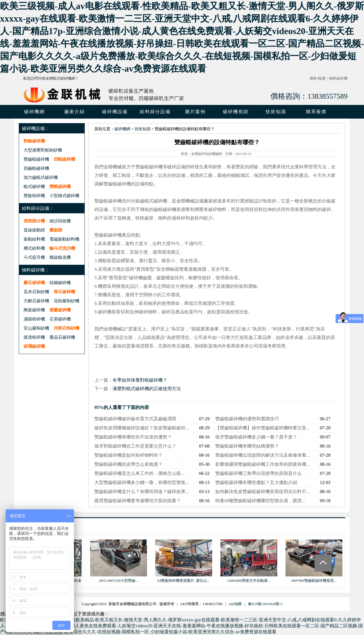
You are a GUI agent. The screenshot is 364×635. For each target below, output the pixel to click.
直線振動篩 (34, 230)
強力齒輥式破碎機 (41, 177)
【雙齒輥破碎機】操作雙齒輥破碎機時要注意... (262, 428)
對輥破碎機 (34, 141)
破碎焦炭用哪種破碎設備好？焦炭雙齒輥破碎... (142, 428)
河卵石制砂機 (67, 328)
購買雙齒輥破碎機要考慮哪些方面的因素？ (138, 501)
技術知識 (142, 129)
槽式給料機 (34, 248)
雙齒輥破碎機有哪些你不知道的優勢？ (133, 437)
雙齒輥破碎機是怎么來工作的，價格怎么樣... (139, 473)
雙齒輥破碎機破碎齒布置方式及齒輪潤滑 (135, 419)
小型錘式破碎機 (64, 196)
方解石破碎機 (36, 301)
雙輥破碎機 (60, 186)
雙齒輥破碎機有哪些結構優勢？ (247, 446)
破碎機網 (34, 112)
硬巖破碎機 (60, 310)
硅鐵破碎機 (60, 283)
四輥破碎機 (64, 159)
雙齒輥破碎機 (36, 159)
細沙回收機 (60, 221)
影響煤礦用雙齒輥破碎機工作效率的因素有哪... (262, 464)
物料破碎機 (338, 78)
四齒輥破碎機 (36, 168)
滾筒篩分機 (34, 221)
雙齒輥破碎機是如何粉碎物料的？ (129, 455)
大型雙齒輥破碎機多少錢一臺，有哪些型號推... (142, 482)
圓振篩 (56, 230)
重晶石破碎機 (62, 337)
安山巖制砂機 (36, 328)
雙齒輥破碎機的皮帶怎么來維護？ (129, 464)
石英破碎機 (60, 319)
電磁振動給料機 (64, 239)
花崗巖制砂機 (67, 301)
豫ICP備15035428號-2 (265, 604)
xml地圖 (235, 604)
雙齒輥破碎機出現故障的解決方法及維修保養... (262, 455)
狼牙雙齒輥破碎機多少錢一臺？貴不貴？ (256, 437)
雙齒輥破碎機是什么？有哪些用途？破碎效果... (142, 492)
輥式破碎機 (34, 186)
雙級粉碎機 (34, 196)
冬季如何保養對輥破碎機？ (140, 380)
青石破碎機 (64, 292)
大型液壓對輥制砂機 (43, 150)
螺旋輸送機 (60, 257)
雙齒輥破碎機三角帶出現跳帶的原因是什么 (258, 473)
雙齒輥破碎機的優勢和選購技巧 (247, 419)
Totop (323, 563)
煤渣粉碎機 (34, 337)
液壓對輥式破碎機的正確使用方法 (147, 389)
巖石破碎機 (34, 283)
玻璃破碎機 (34, 346)
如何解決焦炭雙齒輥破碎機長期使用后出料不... (262, 492)
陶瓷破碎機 (34, 310)
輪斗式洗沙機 (62, 248)
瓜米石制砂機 (36, 292)
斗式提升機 (34, 257)
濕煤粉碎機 (34, 319)
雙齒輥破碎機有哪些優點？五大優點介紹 (256, 482)
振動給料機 (34, 239)
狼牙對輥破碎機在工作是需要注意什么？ (135, 446)
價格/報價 (317, 78)
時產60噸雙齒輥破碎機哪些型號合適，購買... (260, 501)
